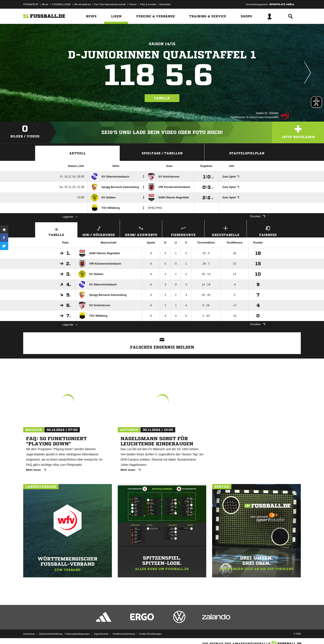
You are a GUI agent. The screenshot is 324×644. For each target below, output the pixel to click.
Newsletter (165, 4)
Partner (133, 4)
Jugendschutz (101, 634)
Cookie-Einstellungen (150, 634)
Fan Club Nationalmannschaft (110, 4)
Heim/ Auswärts (141, 231)
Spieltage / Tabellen (162, 153)
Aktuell (77, 153)
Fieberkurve (183, 231)
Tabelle (162, 98)
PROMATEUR (31, 4)
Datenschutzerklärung (51, 634)
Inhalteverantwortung (124, 634)
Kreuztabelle (226, 231)
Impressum (29, 634)
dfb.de (45, 4)
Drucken (258, 216)
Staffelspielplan (247, 153)
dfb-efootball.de (82, 4)
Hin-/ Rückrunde (99, 231)
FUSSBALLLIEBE (61, 4)
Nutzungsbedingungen (78, 634)
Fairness (268, 231)
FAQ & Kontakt (148, 4)
